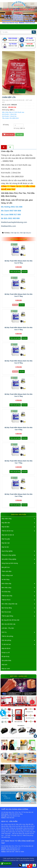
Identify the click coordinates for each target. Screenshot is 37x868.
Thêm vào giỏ (8, 134)
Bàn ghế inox (6, 567)
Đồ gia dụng (5, 656)
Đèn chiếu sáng (6, 588)
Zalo (24, 865)
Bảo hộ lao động (7, 608)
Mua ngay (19, 134)
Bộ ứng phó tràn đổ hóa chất (10, 620)
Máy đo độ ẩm (6, 648)
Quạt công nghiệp (7, 551)
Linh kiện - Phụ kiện (8, 628)
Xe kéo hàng (5, 579)
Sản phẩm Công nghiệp (9, 559)
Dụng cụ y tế (6, 652)
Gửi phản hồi (6, 863)
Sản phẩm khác (6, 660)
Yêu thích (25, 272)
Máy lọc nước (6, 669)
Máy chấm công (6, 519)
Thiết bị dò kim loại (7, 531)
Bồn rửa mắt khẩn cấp (8, 624)
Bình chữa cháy (6, 584)
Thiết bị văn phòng (7, 636)
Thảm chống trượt (7, 575)
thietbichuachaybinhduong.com (14, 222)
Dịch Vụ (4, 632)
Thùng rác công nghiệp (9, 555)
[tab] (4, 147)
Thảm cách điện (7, 571)
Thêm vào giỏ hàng (15, 272)
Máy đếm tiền (6, 523)
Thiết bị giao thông (7, 616)
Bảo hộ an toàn (6, 612)
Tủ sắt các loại (6, 644)
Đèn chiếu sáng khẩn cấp (9, 604)
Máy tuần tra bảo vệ (8, 535)
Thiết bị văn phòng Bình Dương (25, 858)
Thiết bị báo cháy (7, 596)
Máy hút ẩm (5, 547)
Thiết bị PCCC (6, 600)
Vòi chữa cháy (6, 592)
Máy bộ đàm (5, 527)
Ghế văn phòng (6, 640)
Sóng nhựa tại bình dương (10, 563)
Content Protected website (27, 860)
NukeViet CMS (14, 860)
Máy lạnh (4, 665)
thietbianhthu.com (8, 226)
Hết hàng (15, 305)
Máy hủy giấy (6, 539)
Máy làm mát (6, 543)
